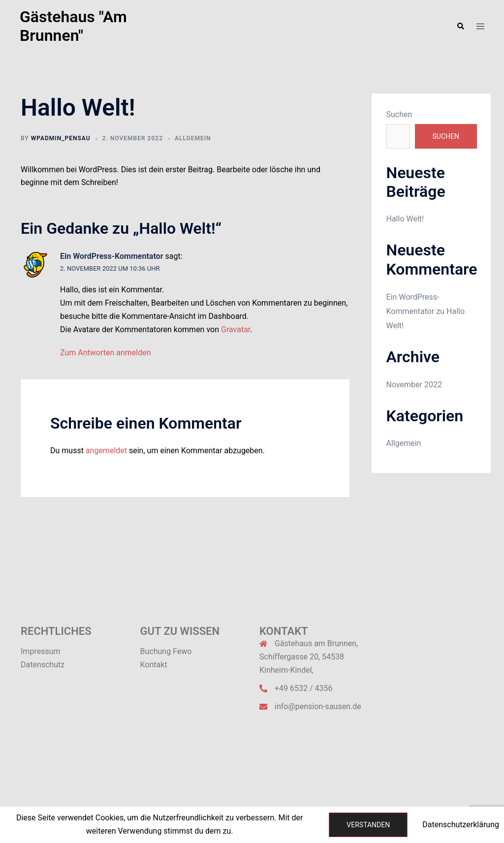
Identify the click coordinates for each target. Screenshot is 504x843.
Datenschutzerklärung (461, 825)
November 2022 (414, 385)
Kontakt (154, 665)
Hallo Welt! (405, 219)
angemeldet (106, 451)
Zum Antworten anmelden (106, 353)
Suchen (399, 114)
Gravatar (236, 329)
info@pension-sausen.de (318, 706)
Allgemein (193, 138)
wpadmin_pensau (61, 138)
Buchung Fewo (166, 651)
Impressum (41, 651)
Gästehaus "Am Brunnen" (73, 26)
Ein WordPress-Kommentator (112, 256)
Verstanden (368, 825)
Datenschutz (43, 665)
